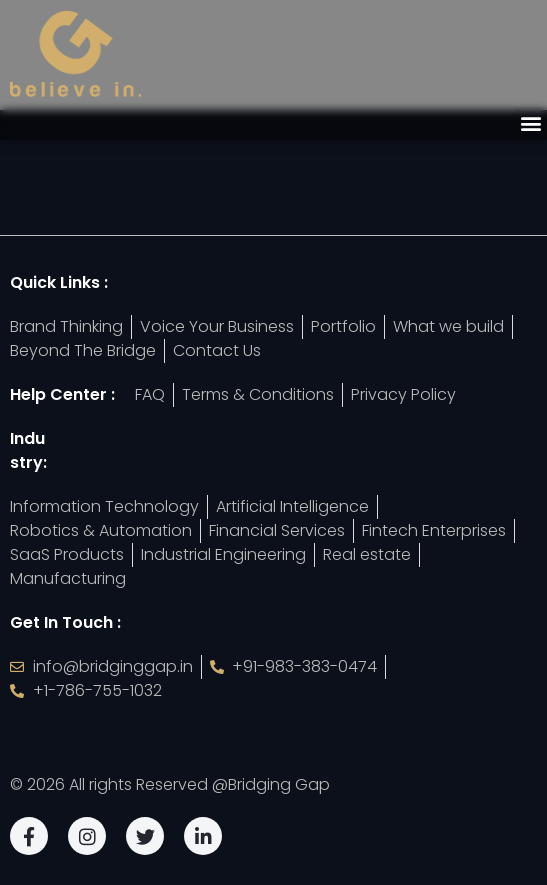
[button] (530, 123)
